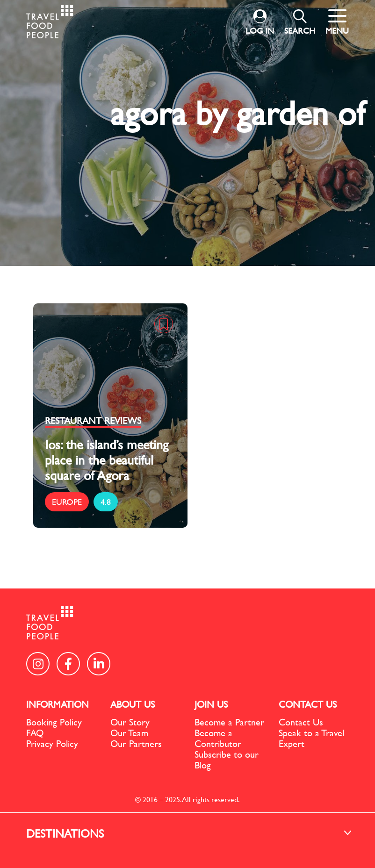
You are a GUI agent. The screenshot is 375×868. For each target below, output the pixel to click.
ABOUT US (133, 704)
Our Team (129, 733)
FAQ (35, 733)
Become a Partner (229, 722)
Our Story (130, 722)
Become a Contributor (218, 738)
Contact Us (301, 722)
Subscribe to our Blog (227, 760)
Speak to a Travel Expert (311, 738)
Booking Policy (54, 722)
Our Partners (136, 743)
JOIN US (211, 704)
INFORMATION (58, 704)
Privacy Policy (52, 743)
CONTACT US (308, 704)
